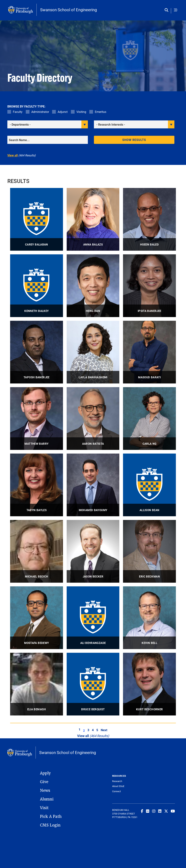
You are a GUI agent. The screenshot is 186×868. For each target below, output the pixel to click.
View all (13, 155)
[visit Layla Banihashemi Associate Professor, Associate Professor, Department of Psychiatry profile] (93, 352)
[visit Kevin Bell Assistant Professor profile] (149, 618)
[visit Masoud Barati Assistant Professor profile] (149, 352)
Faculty (18, 112)
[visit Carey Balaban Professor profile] (37, 219)
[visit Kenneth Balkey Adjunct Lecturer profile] (37, 286)
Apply (45, 773)
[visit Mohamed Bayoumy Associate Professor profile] (93, 485)
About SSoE (118, 786)
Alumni (47, 799)
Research (117, 781)
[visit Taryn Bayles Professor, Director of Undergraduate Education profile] (37, 485)
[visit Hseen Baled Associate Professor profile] (149, 219)
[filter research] (134, 124)
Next (104, 730)
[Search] (48, 140)
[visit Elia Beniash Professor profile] (37, 684)
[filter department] (48, 124)
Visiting (81, 112)
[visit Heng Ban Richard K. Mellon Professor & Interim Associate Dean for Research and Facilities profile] (93, 286)
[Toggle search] (167, 10)
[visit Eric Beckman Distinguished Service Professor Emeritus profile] (149, 551)
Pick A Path (51, 817)
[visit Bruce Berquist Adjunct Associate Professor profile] (93, 684)
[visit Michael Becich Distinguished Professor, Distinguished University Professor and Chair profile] (37, 551)
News (45, 791)
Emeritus (101, 112)
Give (44, 782)
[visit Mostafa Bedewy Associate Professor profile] (37, 618)
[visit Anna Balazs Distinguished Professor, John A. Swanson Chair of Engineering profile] (93, 219)
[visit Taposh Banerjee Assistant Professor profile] (37, 352)
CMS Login (50, 825)
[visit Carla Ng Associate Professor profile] (149, 419)
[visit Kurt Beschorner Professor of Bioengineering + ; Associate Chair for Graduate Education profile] (149, 684)
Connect (116, 791)
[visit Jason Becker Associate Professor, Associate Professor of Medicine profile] (93, 551)
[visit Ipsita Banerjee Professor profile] (149, 286)
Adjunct (63, 112)
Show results (134, 140)
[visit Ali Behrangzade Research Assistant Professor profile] (93, 618)
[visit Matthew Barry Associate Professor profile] (37, 419)
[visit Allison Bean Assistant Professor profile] (149, 485)
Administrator (40, 112)
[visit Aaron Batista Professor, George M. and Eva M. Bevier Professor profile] (93, 419)
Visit (44, 808)
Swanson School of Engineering (69, 10)
